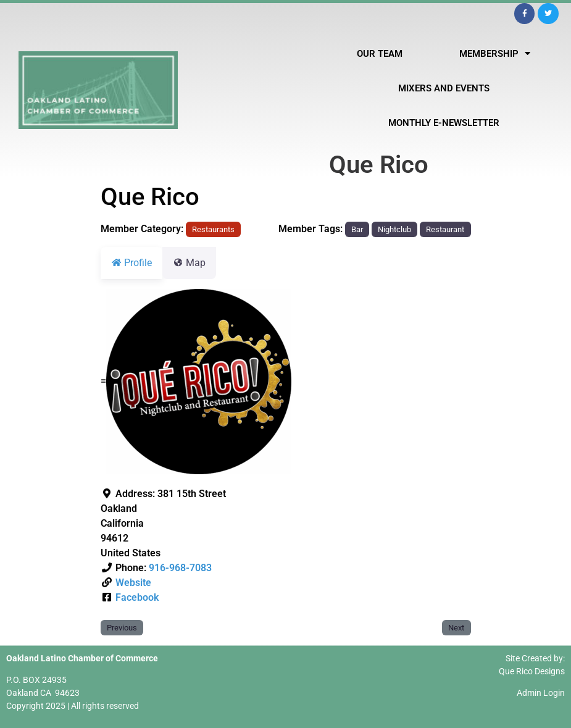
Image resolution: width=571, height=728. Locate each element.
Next (456, 628)
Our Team (380, 54)
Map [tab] (197, 263)
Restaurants (213, 229)
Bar (357, 229)
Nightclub (394, 229)
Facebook (137, 597)
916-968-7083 (180, 568)
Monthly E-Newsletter (444, 123)
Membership (495, 53)
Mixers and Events (444, 88)
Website (133, 583)
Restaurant (445, 229)
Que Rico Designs (532, 671)
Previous (122, 628)
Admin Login (541, 693)
